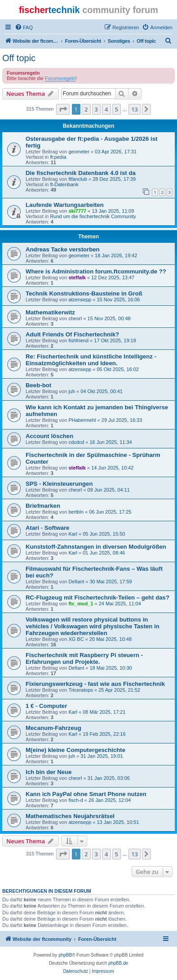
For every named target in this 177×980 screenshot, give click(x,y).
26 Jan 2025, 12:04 (110, 800)
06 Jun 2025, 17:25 (110, 512)
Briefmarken (43, 506)
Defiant (76, 582)
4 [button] (106, 109)
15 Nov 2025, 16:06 (118, 300)
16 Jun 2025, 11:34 (111, 442)
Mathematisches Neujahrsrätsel (70, 816)
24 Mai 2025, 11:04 (120, 604)
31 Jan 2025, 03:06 (109, 778)
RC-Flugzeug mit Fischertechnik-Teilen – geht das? (97, 597)
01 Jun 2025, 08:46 (104, 553)
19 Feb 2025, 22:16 (104, 734)
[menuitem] (24, 27)
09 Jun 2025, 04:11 (109, 490)
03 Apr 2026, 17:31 (116, 152)
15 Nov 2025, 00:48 (109, 318)
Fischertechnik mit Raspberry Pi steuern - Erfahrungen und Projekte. (84, 658)
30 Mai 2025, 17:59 (111, 582)
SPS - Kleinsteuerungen (59, 484)
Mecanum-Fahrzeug (53, 728)
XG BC (76, 639)
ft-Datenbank (64, 184)
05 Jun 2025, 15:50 (104, 534)
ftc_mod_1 (81, 604)
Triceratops (81, 690)
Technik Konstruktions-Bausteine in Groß (84, 293)
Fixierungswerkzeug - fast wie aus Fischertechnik (95, 684)
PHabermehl (82, 420)
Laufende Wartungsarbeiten (65, 205)
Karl (73, 534)
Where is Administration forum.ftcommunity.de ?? (96, 271)
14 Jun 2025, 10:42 (112, 468)
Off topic (19, 58)
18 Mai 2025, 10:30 (111, 668)
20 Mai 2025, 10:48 (111, 639)
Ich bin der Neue (49, 772)
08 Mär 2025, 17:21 (104, 712)
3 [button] (96, 109)
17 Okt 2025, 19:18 (115, 340)
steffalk (77, 277)
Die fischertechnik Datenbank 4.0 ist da (81, 173)
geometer (79, 152)
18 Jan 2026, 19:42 (116, 255)
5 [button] (117, 109)
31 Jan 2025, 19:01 (102, 756)
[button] (63, 109)
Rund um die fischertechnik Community (93, 216)
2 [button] (86, 109)
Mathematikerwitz (50, 312)
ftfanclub (78, 179)
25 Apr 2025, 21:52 (119, 690)
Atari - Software (47, 528)
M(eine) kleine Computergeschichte (75, 750)
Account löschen (49, 436)
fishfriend (78, 340)
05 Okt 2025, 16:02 (118, 369)
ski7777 (77, 211)
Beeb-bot (38, 385)
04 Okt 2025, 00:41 (102, 391)
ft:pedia (58, 157)
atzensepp (80, 300)
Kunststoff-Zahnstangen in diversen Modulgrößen (96, 547)
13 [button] (135, 109)
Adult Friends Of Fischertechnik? (72, 334)
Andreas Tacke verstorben (63, 249)
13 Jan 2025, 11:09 (113, 211)
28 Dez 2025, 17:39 (114, 179)
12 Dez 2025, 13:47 (113, 277)
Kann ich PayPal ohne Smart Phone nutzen (86, 794)
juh (72, 391)
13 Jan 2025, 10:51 (118, 822)
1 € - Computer (46, 706)
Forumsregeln (60, 78)
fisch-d (75, 800)
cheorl (75, 318)
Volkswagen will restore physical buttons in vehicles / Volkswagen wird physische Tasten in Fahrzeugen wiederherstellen (93, 626)
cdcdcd (76, 442)
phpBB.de (118, 963)
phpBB (65, 955)
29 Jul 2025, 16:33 (122, 420)
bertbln (76, 512)
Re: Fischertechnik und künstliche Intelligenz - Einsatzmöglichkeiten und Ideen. (91, 360)
